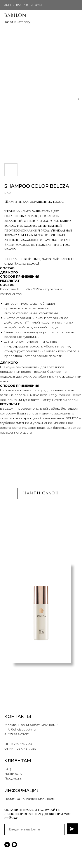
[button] (33, 690)
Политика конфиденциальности (30, 799)
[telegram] (7, 845)
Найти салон (14, 774)
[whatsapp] (14, 845)
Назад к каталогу (17, 22)
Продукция (13, 778)
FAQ (8, 769)
